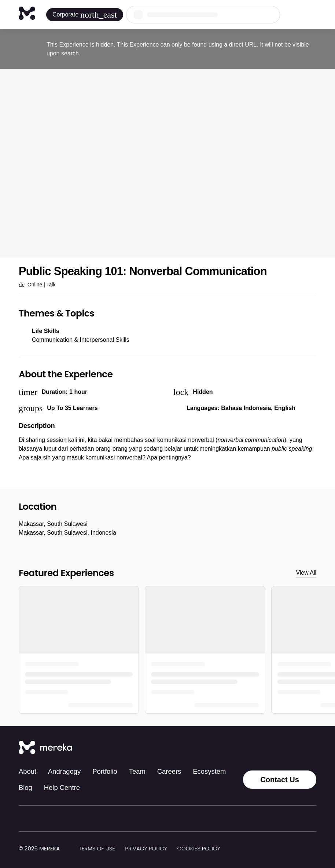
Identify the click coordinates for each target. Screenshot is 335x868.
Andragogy (64, 771)
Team (137, 771)
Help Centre (62, 788)
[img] (64, 849)
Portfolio (105, 771)
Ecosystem (209, 771)
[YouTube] (312, 748)
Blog (25, 788)
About (27, 771)
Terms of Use (97, 848)
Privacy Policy (146, 848)
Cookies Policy (198, 848)
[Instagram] (264, 748)
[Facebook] (280, 748)
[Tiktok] (247, 748)
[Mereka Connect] (45, 748)
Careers (169, 771)
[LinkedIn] (296, 748)
